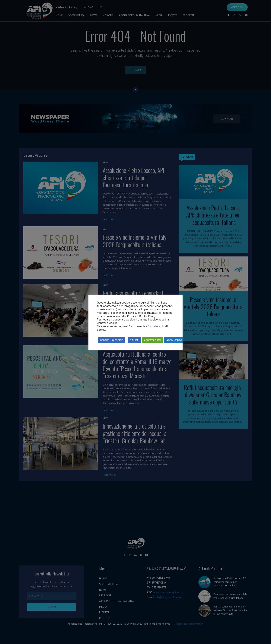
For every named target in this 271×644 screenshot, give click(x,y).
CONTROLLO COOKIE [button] (111, 340)
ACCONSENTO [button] (174, 340)
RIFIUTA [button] (134, 340)
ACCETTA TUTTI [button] (152, 340)
